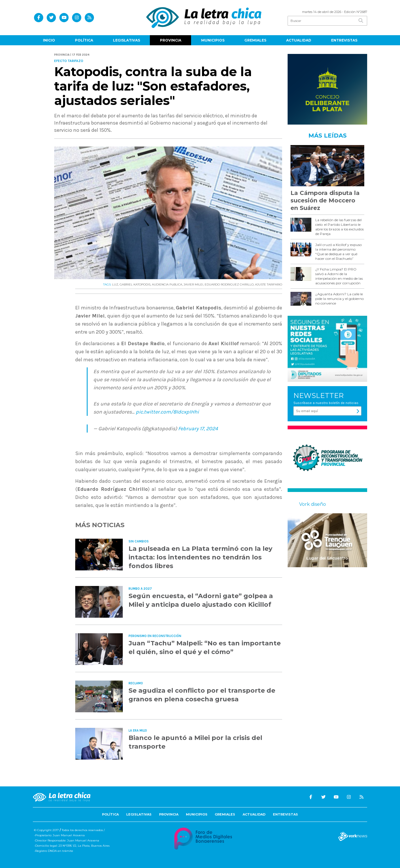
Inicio (49, 40)
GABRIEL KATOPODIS (135, 284)
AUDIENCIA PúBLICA (167, 284)
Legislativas (127, 40)
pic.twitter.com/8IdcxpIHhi (167, 412)
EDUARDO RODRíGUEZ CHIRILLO (229, 284)
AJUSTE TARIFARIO (269, 284)
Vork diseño (313, 504)
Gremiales (255, 40)
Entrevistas (344, 40)
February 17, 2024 (198, 429)
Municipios (213, 40)
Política (84, 40)
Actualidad (299, 40)
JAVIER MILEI (193, 284)
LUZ (115, 284)
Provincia (171, 40)
